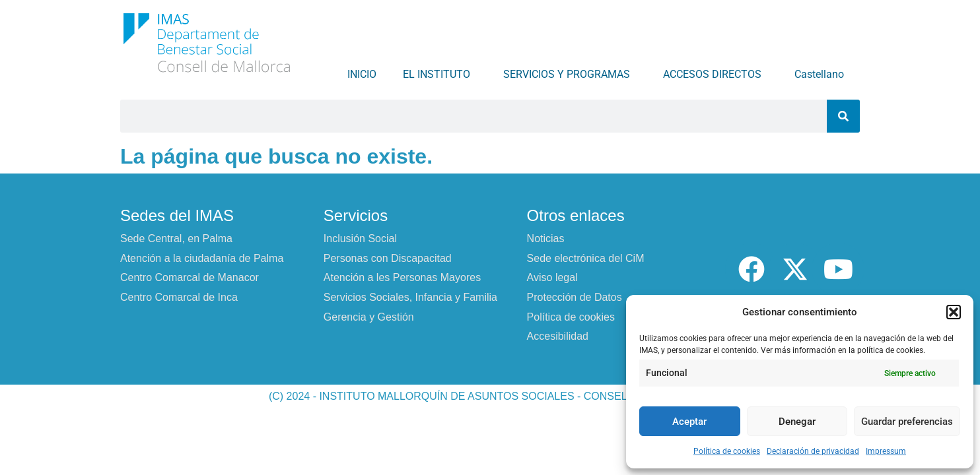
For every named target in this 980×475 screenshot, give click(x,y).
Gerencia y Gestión (369, 317)
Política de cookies (727, 451)
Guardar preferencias (907, 422)
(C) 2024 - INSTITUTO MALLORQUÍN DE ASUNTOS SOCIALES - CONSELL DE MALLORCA (490, 396)
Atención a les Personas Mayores (402, 277)
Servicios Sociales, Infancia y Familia (410, 297)
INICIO (362, 74)
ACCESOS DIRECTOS (716, 75)
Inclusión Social (360, 238)
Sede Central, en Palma (176, 238)
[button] (954, 312)
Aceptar (689, 422)
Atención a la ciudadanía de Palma (202, 258)
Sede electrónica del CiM (586, 258)
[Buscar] (843, 116)
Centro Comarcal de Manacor (190, 277)
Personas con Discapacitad (388, 258)
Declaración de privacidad (813, 451)
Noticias (546, 238)
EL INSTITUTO (440, 75)
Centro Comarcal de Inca (179, 297)
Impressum (886, 451)
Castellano (822, 75)
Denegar (797, 422)
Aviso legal (552, 277)
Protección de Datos (575, 297)
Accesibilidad (558, 336)
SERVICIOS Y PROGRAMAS (570, 75)
